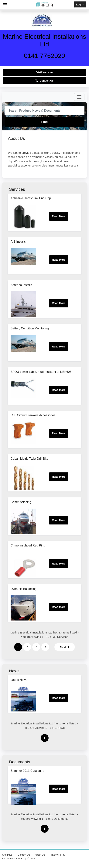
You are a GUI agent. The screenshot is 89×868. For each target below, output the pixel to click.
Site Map (7, 855)
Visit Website (44, 72)
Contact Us (45, 81)
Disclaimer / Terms (12, 859)
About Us (40, 855)
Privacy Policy (57, 855)
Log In (80, 4)
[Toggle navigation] (79, 97)
